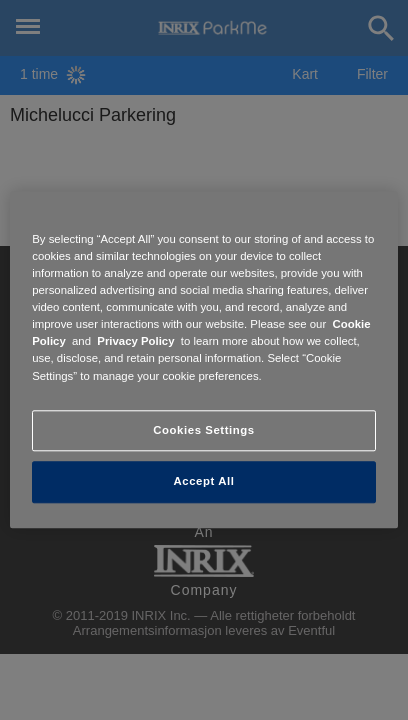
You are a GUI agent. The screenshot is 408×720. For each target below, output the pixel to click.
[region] (204, 359)
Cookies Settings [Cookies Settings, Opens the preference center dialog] (203, 430)
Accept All (204, 482)
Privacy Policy (135, 342)
